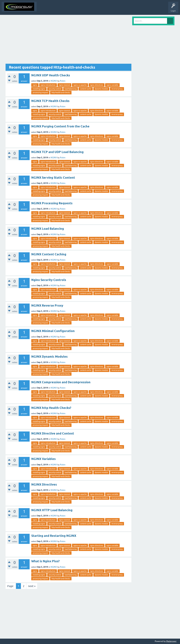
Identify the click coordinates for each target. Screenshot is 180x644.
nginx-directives (97, 85)
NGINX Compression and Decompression (61, 382)
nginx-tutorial (64, 85)
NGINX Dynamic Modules (49, 357)
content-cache (86, 89)
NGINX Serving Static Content (53, 178)
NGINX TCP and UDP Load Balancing (57, 152)
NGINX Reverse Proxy (47, 305)
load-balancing (71, 89)
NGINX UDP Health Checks (51, 75)
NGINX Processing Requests (52, 203)
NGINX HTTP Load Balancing (52, 510)
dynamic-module (101, 89)
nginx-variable (112, 85)
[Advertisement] (68, 40)
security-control (55, 89)
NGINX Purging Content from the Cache (60, 126)
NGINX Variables (43, 459)
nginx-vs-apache (80, 85)
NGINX (54, 81)
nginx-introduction (48, 85)
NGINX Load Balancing (48, 229)
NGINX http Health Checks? (51, 408)
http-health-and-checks (61, 93)
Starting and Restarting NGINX (54, 536)
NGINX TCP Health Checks (50, 101)
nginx (35, 85)
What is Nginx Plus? (45, 561)
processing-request (40, 93)
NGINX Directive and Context (53, 433)
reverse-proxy (117, 89)
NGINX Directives (44, 484)
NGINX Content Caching (49, 254)
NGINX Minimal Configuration (53, 331)
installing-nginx (39, 89)
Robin (63, 81)
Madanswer (171, 641)
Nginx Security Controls (49, 280)
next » (32, 586)
